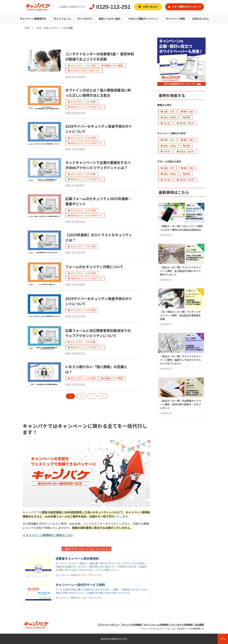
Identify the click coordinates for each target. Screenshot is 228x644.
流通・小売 (167, 111)
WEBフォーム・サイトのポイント (86, 107)
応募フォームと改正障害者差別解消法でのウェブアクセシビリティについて (98, 333)
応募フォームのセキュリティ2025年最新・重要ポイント (99, 201)
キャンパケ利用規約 (132, 625)
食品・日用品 (168, 117)
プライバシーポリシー (109, 625)
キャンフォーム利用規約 (156, 625)
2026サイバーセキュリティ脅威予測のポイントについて (99, 129)
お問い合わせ (150, 7)
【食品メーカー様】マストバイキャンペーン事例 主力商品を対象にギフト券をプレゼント (181, 271)
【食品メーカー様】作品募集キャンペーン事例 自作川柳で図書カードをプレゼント (181, 404)
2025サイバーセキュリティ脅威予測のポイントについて (99, 301)
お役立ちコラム (201, 19)
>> (103, 396)
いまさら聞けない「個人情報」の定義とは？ (96, 369)
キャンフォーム (62, 19)
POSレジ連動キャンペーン (143, 19)
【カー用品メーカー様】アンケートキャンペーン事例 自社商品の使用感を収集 (180, 315)
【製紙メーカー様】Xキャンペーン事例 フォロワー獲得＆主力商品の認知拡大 (181, 228)
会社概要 (199, 625)
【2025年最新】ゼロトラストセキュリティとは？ (99, 237)
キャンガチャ (85, 19)
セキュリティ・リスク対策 (83, 65)
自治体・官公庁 (185, 123)
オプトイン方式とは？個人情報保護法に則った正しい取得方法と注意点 (98, 93)
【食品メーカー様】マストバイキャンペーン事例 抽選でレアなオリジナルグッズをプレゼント (181, 360)
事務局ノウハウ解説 (114, 65)
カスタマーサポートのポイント (85, 71)
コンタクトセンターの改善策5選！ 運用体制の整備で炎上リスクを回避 (100, 56)
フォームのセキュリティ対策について (94, 267)
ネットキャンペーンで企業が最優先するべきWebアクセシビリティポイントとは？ (98, 165)
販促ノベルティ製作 (110, 19)
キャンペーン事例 (175, 19)
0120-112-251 (113, 7)
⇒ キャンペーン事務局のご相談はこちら (48, 535)
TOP (27, 28)
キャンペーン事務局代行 (33, 19)
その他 (165, 123)
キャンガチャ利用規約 (182, 625)
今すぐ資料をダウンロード (187, 7)
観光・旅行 (188, 111)
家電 (186, 117)
